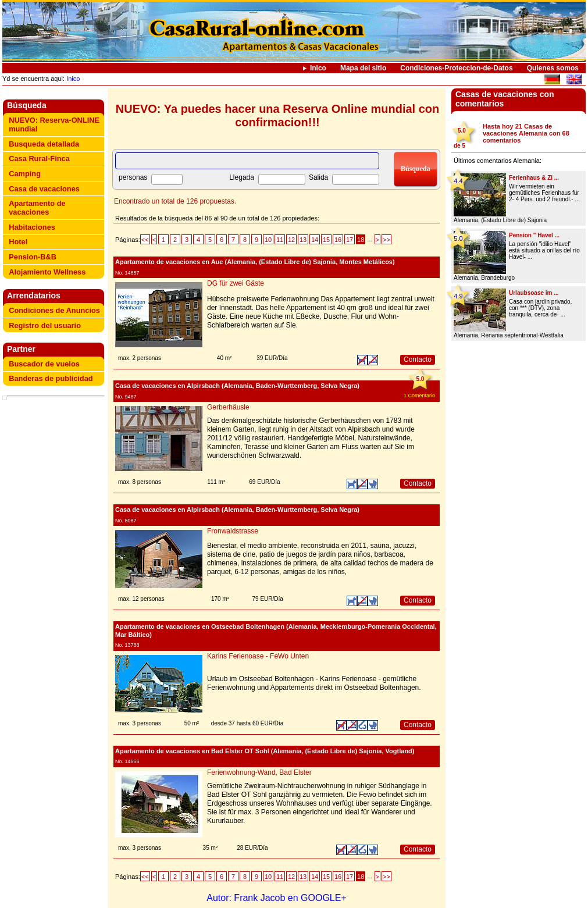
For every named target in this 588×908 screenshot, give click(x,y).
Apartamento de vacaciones (37, 208)
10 (268, 240)
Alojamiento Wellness (47, 272)
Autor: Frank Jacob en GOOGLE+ (277, 898)
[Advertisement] (56, 428)
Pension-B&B (33, 257)
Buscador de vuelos (44, 364)
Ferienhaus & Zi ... (534, 178)
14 (315, 240)
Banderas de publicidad (51, 378)
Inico (318, 68)
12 (291, 240)
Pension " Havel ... (534, 235)
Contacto (418, 359)
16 (338, 240)
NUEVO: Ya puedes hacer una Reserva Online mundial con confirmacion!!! (277, 115)
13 (303, 240)
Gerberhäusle (228, 407)
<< (145, 240)
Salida (318, 177)
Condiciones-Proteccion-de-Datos (456, 68)
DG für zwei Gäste (236, 283)
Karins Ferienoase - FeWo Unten (258, 656)
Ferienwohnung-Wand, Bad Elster (259, 772)
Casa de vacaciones (44, 189)
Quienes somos (553, 68)
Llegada (242, 177)
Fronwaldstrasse (233, 531)
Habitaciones (32, 227)
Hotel (18, 242)
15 (326, 240)
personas (133, 177)
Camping (25, 174)
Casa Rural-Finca (39, 159)
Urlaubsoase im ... (534, 293)
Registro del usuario (45, 325)
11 (280, 240)
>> (386, 240)
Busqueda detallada (44, 144)
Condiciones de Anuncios (54, 310)
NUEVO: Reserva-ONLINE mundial (54, 124)
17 (350, 240)
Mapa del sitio (363, 68)
